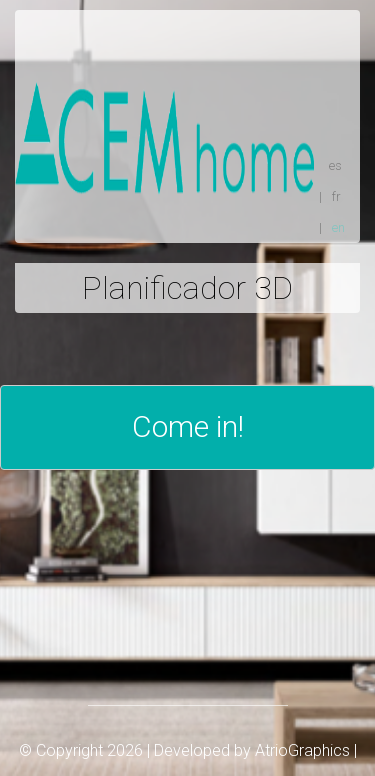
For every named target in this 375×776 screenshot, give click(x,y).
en (338, 227)
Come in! (188, 426)
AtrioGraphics (302, 750)
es (335, 165)
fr (336, 196)
